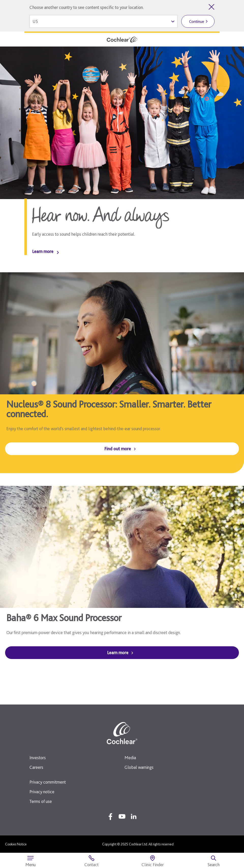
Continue (197, 21)
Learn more (43, 251)
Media (130, 758)
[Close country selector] (211, 7)
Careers (36, 767)
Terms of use (41, 801)
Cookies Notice (16, 844)
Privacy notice (42, 792)
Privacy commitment (48, 782)
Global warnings (139, 767)
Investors (38, 758)
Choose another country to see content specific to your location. (87, 7)
